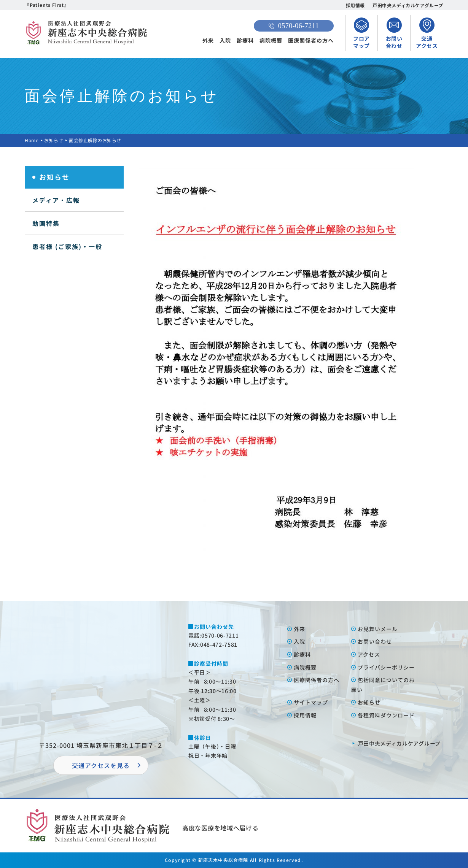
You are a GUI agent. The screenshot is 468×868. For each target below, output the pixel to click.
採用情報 (355, 5)
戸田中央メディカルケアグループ (408, 5)
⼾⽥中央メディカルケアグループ (400, 743)
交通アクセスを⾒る (101, 765)
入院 (225, 40)
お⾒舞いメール (378, 629)
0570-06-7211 (294, 26)
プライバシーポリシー (386, 667)
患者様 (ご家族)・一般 (67, 246)
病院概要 (271, 40)
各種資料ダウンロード (386, 715)
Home (32, 140)
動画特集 (46, 223)
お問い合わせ (375, 641)
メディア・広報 (56, 200)
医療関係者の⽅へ (317, 680)
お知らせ (54, 140)
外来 (208, 40)
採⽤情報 (305, 715)
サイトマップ (311, 702)
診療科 (245, 40)
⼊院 (299, 641)
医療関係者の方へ (311, 40)
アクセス (369, 654)
